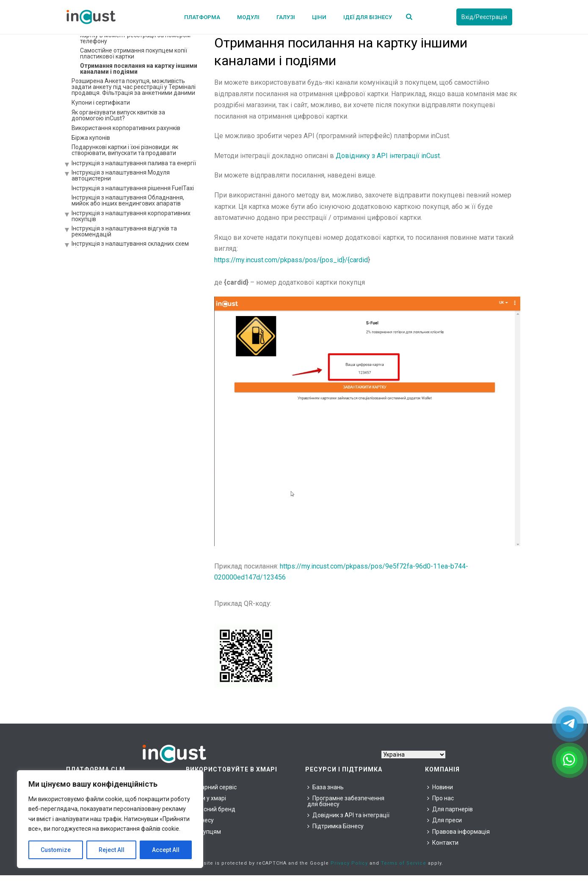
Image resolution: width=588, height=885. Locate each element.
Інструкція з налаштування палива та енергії (134, 163)
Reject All (112, 850)
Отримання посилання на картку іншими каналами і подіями (139, 69)
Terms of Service (404, 863)
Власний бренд (212, 809)
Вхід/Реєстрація (484, 17)
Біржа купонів (91, 138)
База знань (326, 787)
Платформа (202, 17)
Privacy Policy (349, 863)
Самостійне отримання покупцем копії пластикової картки (134, 53)
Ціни (319, 17)
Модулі (248, 17)
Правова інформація (458, 832)
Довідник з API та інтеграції (348, 815)
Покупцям (204, 832)
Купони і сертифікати (101, 103)
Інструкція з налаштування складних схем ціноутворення (130, 247)
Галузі (286, 17)
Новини (440, 787)
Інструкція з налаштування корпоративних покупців (131, 216)
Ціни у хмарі (207, 798)
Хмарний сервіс (212, 787)
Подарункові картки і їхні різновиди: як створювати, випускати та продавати (125, 150)
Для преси (444, 820)
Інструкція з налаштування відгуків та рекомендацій (124, 231)
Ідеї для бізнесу (368, 17)
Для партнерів (450, 809)
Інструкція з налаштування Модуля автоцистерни (121, 175)
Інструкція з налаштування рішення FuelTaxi (133, 188)
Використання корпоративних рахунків (126, 128)
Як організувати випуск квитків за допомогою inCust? (118, 115)
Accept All (166, 850)
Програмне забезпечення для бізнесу (346, 801)
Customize (56, 850)
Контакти (443, 843)
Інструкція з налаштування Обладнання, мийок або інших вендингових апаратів (128, 200)
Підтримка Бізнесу (335, 826)
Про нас (440, 798)
